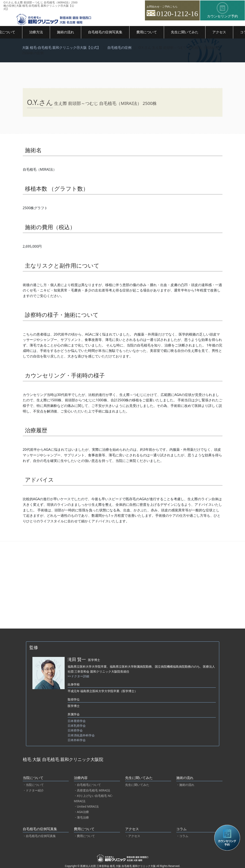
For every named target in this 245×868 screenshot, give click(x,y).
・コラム (182, 836)
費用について (147, 32)
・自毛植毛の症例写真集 (39, 836)
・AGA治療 (81, 812)
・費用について (84, 836)
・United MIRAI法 (86, 806)
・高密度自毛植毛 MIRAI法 (92, 790)
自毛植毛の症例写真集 (105, 32)
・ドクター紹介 (33, 790)
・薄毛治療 (81, 817)
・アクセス (133, 836)
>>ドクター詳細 (78, 676)
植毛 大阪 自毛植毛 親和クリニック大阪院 (63, 759)
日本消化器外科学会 (81, 735)
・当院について (33, 785)
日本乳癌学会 (77, 726)
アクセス (219, 32)
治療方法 (36, 32)
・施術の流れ (185, 785)
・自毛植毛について (87, 785)
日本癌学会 (75, 730)
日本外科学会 (77, 740)
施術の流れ (65, 32)
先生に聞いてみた (185, 32)
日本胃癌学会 (77, 721)
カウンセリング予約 (222, 10)
